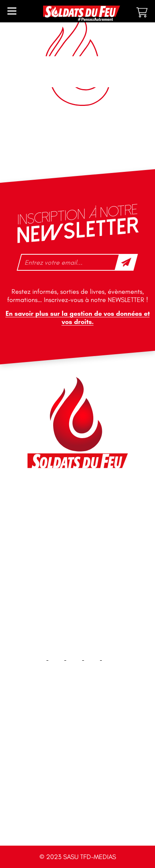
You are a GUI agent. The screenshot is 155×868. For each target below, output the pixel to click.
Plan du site (77, 772)
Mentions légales (77, 796)
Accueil (77, 724)
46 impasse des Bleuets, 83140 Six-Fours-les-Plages (77, 495)
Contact (78, 748)
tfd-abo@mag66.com (63, 556)
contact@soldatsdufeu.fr (68, 512)
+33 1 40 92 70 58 (59, 542)
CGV (78, 820)
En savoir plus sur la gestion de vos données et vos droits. (78, 318)
